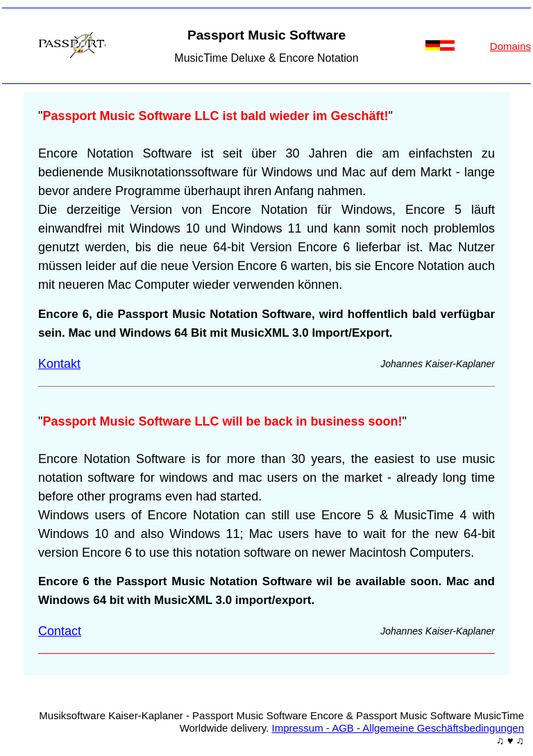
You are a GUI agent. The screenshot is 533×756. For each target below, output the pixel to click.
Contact (60, 631)
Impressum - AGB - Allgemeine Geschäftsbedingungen (398, 728)
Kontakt (59, 364)
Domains (510, 46)
